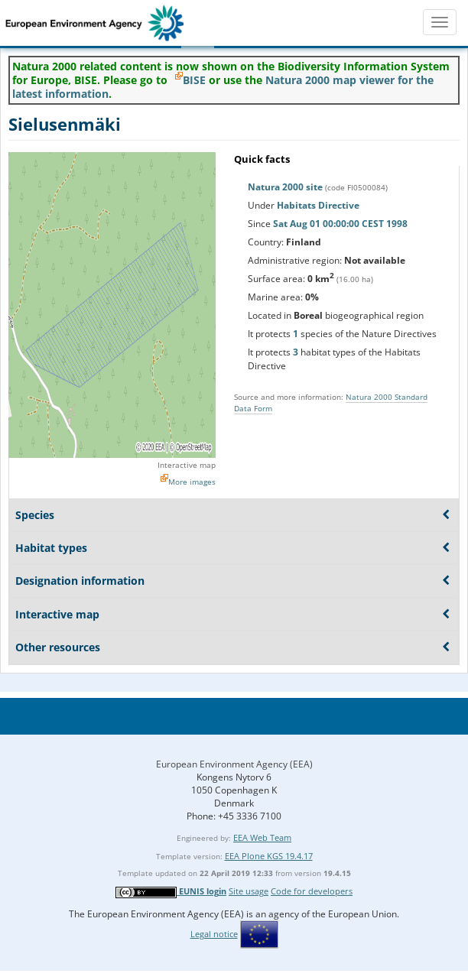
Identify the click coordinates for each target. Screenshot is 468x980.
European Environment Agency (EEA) (234, 764)
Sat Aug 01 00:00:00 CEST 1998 (340, 224)
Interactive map (187, 465)
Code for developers (312, 891)
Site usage (249, 891)
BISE (194, 80)
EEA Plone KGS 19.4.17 (269, 856)
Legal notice (214, 934)
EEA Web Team (262, 837)
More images (192, 482)
